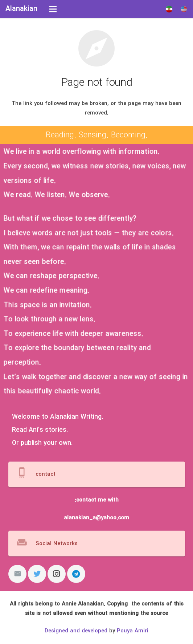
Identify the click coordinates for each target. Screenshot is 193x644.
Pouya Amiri (133, 631)
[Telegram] (76, 574)
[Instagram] (57, 574)
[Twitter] (37, 574)
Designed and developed (76, 631)
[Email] (17, 574)
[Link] (169, 9)
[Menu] (53, 9)
